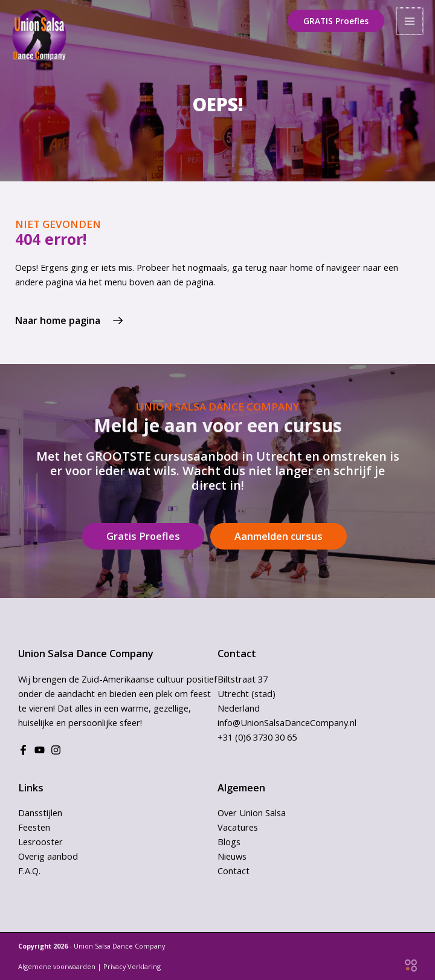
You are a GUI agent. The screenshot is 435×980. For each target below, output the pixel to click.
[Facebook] (23, 750)
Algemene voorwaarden (57, 966)
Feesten (34, 827)
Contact (234, 871)
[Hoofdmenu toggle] (410, 21)
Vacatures (238, 827)
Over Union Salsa (252, 813)
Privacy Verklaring (132, 966)
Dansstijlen (40, 813)
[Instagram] (56, 750)
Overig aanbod (48, 856)
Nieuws (232, 856)
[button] (337, 21)
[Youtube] (40, 750)
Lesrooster (40, 842)
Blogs (229, 842)
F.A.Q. (29, 871)
